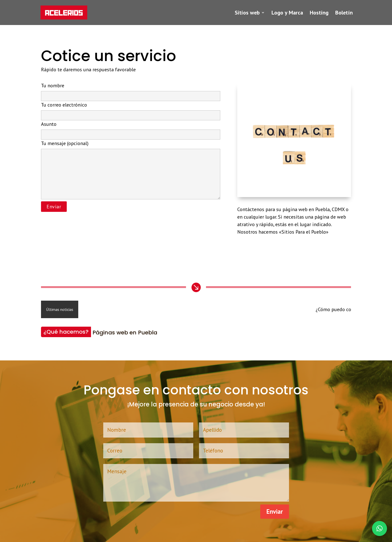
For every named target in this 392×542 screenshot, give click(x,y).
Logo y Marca (287, 13)
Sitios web (247, 13)
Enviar (275, 511)
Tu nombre (131, 91)
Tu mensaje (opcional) (131, 170)
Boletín (344, 13)
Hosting (319, 13)
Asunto (131, 129)
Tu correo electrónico (131, 110)
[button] (379, 528)
